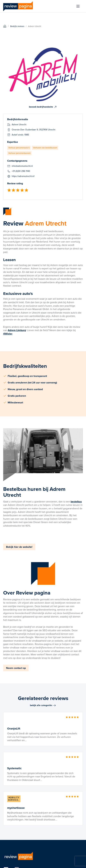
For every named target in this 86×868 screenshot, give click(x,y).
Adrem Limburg (17, 330)
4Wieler (8, 334)
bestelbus (76, 502)
